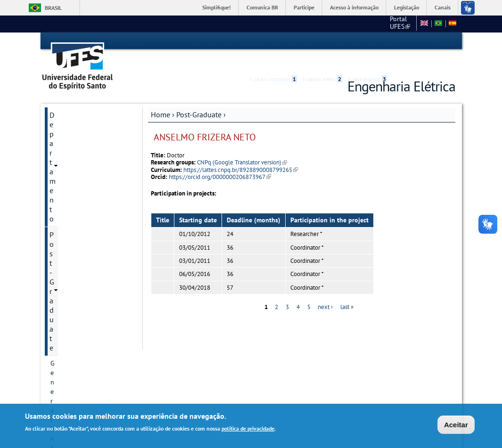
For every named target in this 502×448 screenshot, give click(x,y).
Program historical (77, 146)
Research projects (75, 210)
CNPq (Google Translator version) (242, 146)
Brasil (53, 8)
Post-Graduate (199, 98)
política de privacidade (248, 429)
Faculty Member (73, 258)
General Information (79, 130)
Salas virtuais (64, 358)
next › (325, 290)
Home (160, 98)
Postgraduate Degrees (82, 178)
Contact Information (79, 162)
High (410, 41)
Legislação (407, 7)
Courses (62, 274)
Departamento (72, 98)
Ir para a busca (367, 41)
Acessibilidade (399, 41)
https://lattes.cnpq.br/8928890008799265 (241, 153)
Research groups (74, 242)
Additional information (83, 322)
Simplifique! (217, 7)
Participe (304, 7)
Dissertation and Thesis (84, 306)
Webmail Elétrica (69, 366)
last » (347, 290)
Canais (443, 7)
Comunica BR (262, 7)
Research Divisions (77, 194)
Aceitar (456, 425)
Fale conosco (395, 24)
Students (63, 338)
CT (363, 24)
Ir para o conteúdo (273, 41)
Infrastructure (70, 290)
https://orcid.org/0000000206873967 (220, 160)
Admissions (67, 226)
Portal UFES (330, 24)
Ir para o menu (322, 41)
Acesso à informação (354, 7)
